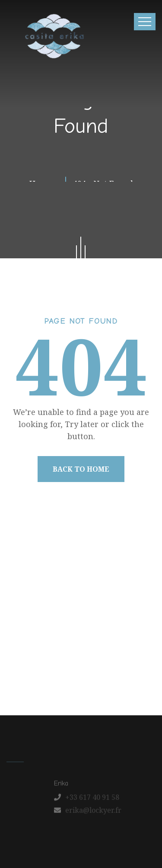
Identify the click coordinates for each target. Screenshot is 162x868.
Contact (92, 651)
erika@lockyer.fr (93, 812)
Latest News (50, 651)
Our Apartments (113, 632)
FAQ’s (123, 651)
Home (28, 632)
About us (62, 632)
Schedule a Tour (83, 669)
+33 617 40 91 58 (92, 799)
